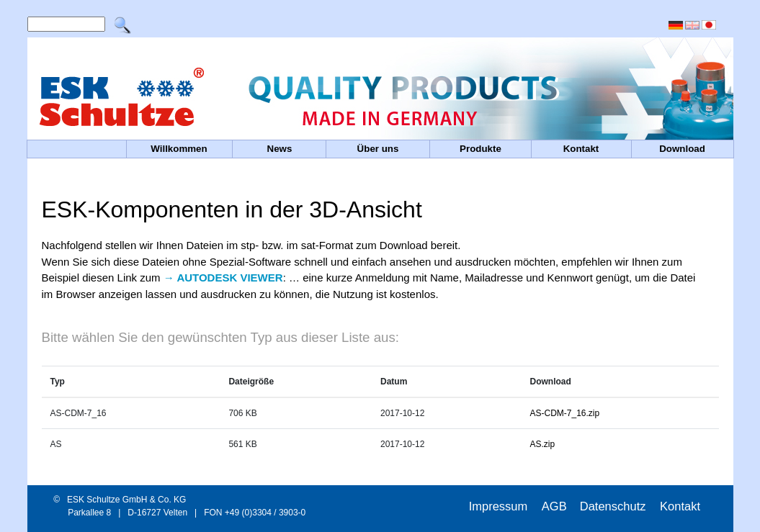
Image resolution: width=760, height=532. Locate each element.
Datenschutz (614, 506)
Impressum (500, 506)
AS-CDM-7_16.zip (565, 413)
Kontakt (680, 506)
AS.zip (543, 444)
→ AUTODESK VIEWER (223, 278)
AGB (554, 506)
